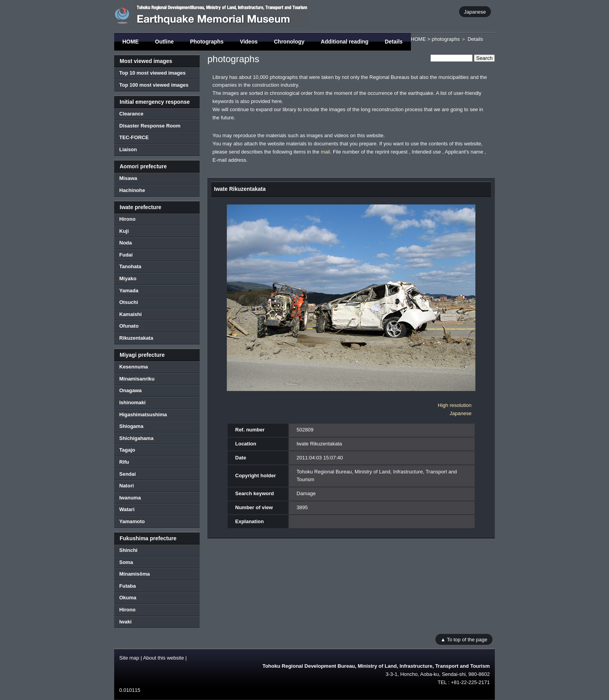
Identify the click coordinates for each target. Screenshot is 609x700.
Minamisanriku (137, 379)
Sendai (128, 474)
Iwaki (125, 622)
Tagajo (127, 450)
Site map (129, 658)
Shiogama (131, 426)
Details (394, 42)
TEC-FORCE (134, 137)
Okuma (128, 598)
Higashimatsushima (143, 415)
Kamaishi (130, 314)
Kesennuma (134, 367)
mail (325, 152)
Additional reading (345, 42)
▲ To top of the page (464, 639)
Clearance (131, 114)
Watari (127, 509)
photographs (445, 39)
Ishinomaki (132, 402)
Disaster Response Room (150, 126)
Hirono (127, 219)
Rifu (124, 462)
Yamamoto (132, 521)
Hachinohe (132, 190)
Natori (127, 486)
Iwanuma (130, 498)
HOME (130, 42)
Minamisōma (135, 574)
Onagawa (130, 390)
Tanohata (130, 266)
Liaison (128, 149)
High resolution (455, 405)
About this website (164, 658)
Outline (164, 42)
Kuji (124, 231)
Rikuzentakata (136, 338)
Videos (249, 42)
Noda (126, 243)
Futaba (128, 586)
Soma (126, 562)
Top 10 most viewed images (152, 73)
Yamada (129, 291)
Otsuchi (129, 302)
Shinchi (128, 550)
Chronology (289, 42)
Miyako (128, 278)
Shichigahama (136, 438)
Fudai (126, 255)
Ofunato (129, 326)
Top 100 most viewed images (154, 85)
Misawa (128, 178)
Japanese (475, 11)
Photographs (207, 42)
